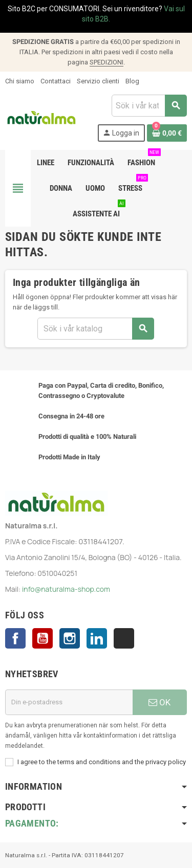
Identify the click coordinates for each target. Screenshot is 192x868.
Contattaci (56, 81)
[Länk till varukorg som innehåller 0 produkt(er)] (167, 133)
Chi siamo (20, 81)
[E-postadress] (69, 702)
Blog (132, 81)
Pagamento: (32, 823)
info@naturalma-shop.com (66, 589)
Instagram (70, 638)
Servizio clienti (98, 81)
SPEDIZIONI (106, 62)
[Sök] (149, 106)
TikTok (124, 638)
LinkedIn (97, 638)
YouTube (42, 638)
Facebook (15, 638)
